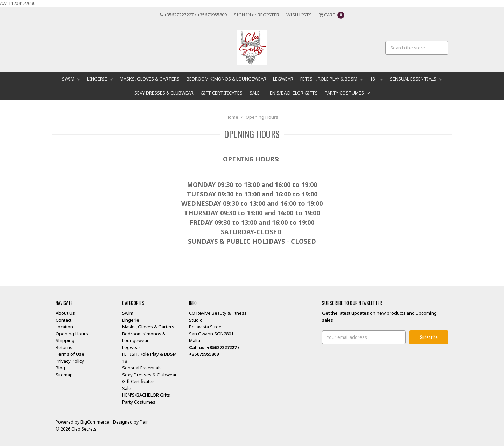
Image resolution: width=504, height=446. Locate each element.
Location (64, 327)
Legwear (283, 79)
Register (268, 15)
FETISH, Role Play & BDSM (332, 79)
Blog (60, 368)
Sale (255, 93)
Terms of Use (70, 354)
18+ (376, 79)
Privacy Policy (70, 361)
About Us (65, 313)
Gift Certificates (222, 93)
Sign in (242, 15)
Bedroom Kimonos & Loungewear (226, 79)
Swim (71, 79)
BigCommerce (95, 422)
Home (232, 117)
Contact (64, 320)
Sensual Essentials (416, 79)
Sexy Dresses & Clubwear (164, 93)
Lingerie (100, 79)
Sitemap (64, 375)
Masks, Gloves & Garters (150, 79)
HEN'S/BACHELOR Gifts (292, 93)
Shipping (65, 340)
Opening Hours (262, 117)
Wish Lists (299, 15)
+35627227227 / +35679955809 (193, 15)
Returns (64, 347)
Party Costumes (347, 93)
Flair (144, 422)
